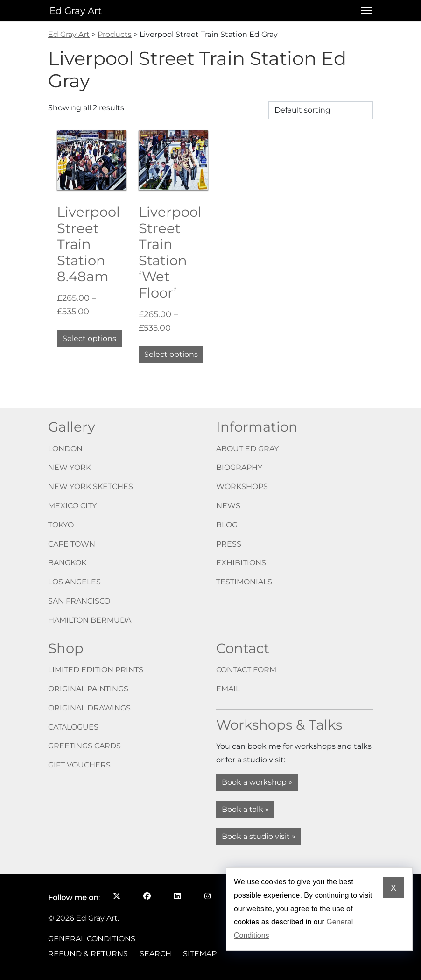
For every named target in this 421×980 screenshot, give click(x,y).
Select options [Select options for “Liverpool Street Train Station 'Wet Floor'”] (171, 354)
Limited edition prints (96, 670)
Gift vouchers (79, 765)
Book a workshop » (257, 782)
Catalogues (73, 727)
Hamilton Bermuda (90, 620)
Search (155, 954)
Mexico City (72, 506)
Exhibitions (241, 563)
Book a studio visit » (259, 836)
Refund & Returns (88, 954)
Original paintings (88, 689)
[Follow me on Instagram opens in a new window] (207, 896)
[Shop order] (321, 110)
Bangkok (67, 563)
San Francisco (79, 601)
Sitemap (200, 954)
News (228, 506)
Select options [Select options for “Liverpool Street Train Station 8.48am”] (89, 338)
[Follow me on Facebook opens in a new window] (147, 896)
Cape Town (72, 544)
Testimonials (244, 582)
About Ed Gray (247, 449)
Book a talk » (245, 809)
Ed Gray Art (76, 11)
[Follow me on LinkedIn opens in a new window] (177, 896)
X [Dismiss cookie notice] (393, 888)
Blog (227, 525)
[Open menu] (364, 11)
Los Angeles (74, 582)
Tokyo (61, 525)
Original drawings (89, 708)
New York (70, 467)
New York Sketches (91, 486)
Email (228, 689)
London (65, 449)
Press (229, 544)
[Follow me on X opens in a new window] (116, 896)
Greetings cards (84, 746)
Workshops (242, 486)
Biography (239, 467)
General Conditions (92, 939)
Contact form (246, 670)
